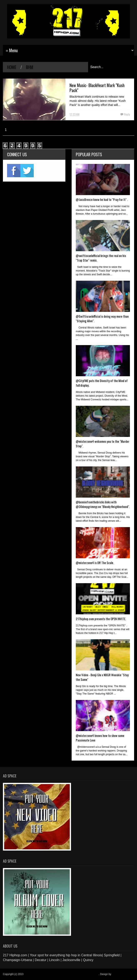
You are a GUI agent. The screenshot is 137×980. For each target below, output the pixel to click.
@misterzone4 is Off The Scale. (95, 563)
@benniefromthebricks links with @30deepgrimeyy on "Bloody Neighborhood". (103, 504)
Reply (127, 114)
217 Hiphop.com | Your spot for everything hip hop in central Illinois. (61, 974)
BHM (30, 67)
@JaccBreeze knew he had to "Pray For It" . (102, 199)
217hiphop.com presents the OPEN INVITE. (101, 619)
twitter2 (27, 171)
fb (14, 171)
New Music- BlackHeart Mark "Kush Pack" (97, 88)
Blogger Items (120, 974)
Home (12, 67)
